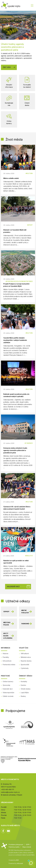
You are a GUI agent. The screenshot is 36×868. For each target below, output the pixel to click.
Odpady (6, 612)
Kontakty (24, 682)
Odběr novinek (8, 696)
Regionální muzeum (27, 760)
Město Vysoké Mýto (11, 6)
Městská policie (7, 624)
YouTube (8, 831)
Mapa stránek (27, 847)
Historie (5, 654)
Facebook (3, 831)
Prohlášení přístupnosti (16, 845)
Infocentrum (7, 661)
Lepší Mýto (25, 693)
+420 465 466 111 (7, 789)
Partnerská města (9, 665)
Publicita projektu (14, 847)
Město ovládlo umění (11, 178)
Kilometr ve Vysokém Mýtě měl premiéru (15, 231)
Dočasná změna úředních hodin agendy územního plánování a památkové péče (15, 450)
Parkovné (25, 624)
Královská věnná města (27, 725)
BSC (18, 860)
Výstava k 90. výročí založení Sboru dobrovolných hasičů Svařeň (17, 508)
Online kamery (8, 682)
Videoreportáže (8, 693)
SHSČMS (9, 760)
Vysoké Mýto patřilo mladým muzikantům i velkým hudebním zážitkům (15, 340)
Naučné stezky (26, 661)
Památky (6, 657)
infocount (20, 863)
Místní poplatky (25, 612)
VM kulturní (25, 654)
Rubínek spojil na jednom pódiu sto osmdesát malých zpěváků (16, 395)
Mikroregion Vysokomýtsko (9, 725)
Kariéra (23, 685)
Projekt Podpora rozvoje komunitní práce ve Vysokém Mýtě (16, 285)
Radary (23, 696)
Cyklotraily (25, 668)
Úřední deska (26, 689)
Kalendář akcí (13, 587)
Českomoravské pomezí (9, 742)
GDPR (28, 845)
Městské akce (26, 657)
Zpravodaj (6, 685)
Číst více (7, 67)
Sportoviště (25, 665)
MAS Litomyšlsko (27, 742)
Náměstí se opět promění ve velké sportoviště (16, 562)
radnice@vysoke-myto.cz (10, 792)
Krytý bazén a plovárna (8, 636)
